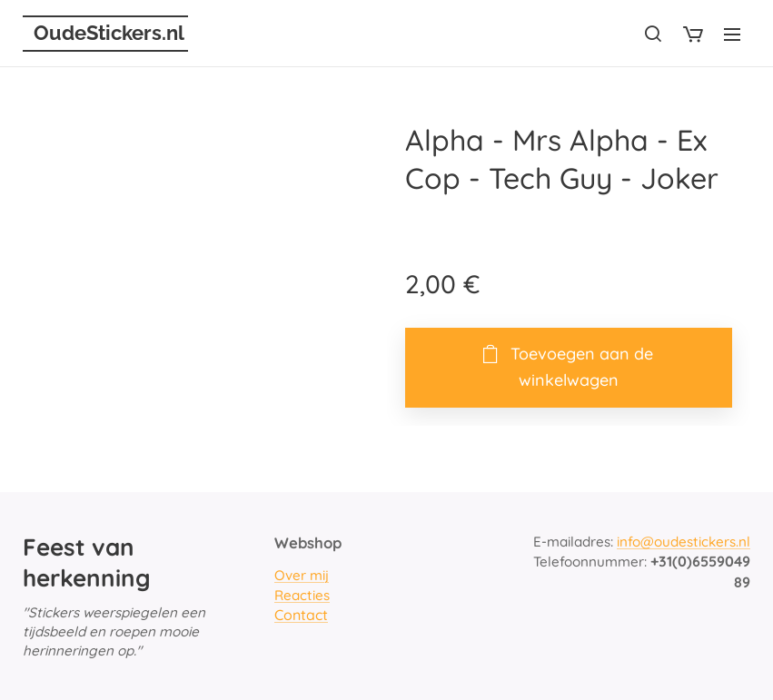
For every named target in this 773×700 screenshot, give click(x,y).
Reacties (302, 594)
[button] (653, 34)
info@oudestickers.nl (684, 542)
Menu (732, 35)
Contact (301, 615)
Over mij (302, 575)
